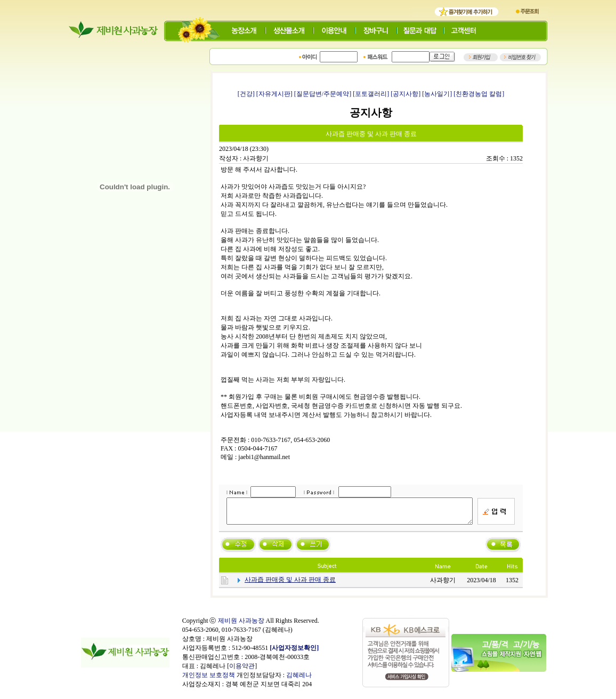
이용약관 (242, 671)
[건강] (246, 94)
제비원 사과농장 (241, 625)
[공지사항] (406, 94)
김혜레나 (299, 680)
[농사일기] (437, 94)
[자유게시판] (274, 94)
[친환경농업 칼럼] (479, 94)
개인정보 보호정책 (209, 680)
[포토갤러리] (371, 94)
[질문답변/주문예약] (323, 94)
